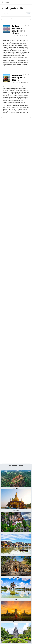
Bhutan (16, 533)
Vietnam (16, 555)
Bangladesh (16, 511)
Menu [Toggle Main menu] (5, 2)
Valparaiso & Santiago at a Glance (18, 78)
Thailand (16, 622)
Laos (16, 600)
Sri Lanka (16, 488)
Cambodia (16, 577)
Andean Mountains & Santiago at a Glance (18, 30)
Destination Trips (24, 36)
